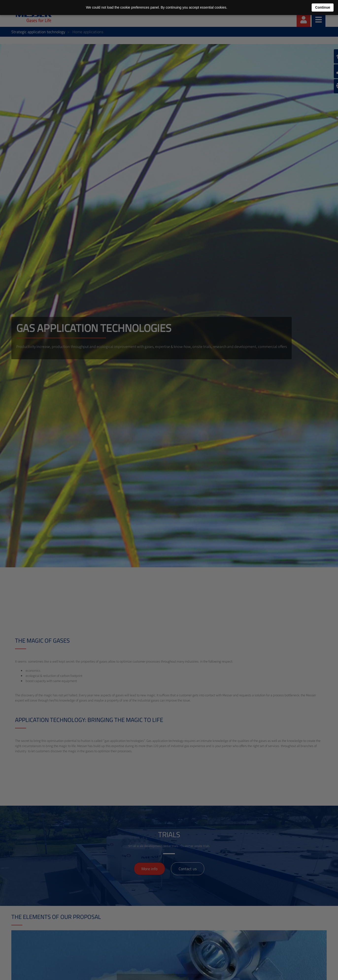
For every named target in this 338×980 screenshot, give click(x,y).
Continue (323, 7)
